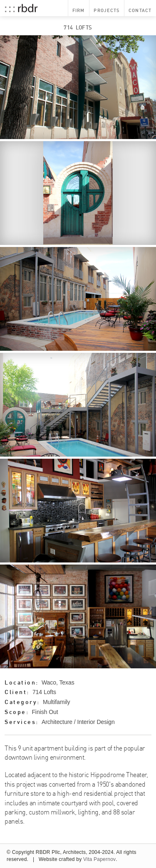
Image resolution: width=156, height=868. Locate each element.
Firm (78, 10)
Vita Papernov (99, 859)
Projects (106, 10)
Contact (140, 10)
